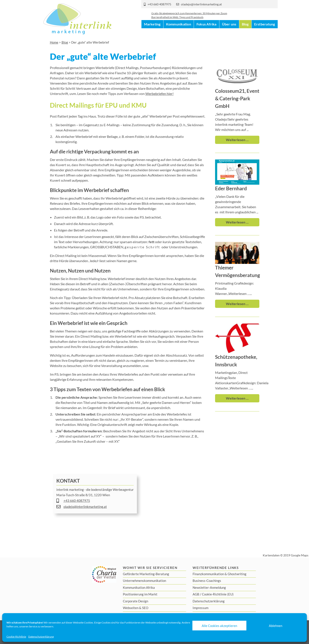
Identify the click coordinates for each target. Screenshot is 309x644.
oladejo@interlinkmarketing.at (201, 4)
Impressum (200, 608)
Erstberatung (265, 32)
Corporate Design (135, 601)
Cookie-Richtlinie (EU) (218, 594)
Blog (245, 32)
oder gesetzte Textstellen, (175, 242)
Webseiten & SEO (136, 608)
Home (54, 42)
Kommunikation (179, 32)
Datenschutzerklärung (41, 637)
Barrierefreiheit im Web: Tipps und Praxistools (177, 20)
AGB (196, 594)
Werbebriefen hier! (159, 94)
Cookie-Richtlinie (16, 637)
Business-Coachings (207, 581)
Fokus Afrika (207, 32)
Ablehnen (276, 626)
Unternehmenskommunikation (144, 581)
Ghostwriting (237, 574)
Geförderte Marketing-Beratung (146, 574)
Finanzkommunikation (208, 574)
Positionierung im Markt (140, 594)
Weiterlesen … (237, 140)
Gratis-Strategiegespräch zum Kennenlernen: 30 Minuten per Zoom (189, 16)
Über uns (229, 32)
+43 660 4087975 (159, 4)
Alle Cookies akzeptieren (219, 626)
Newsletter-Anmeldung (209, 587)
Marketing (152, 32)
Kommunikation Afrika (139, 587)
